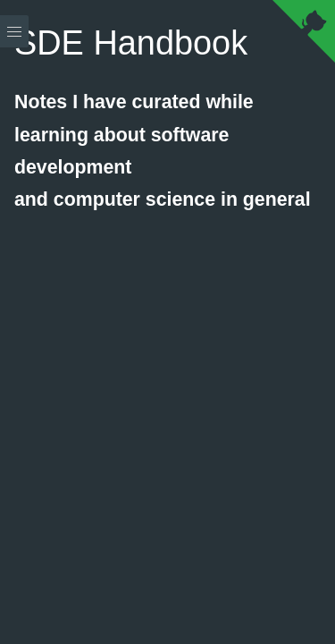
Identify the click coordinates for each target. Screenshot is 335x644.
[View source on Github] (304, 35)
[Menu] (14, 322)
